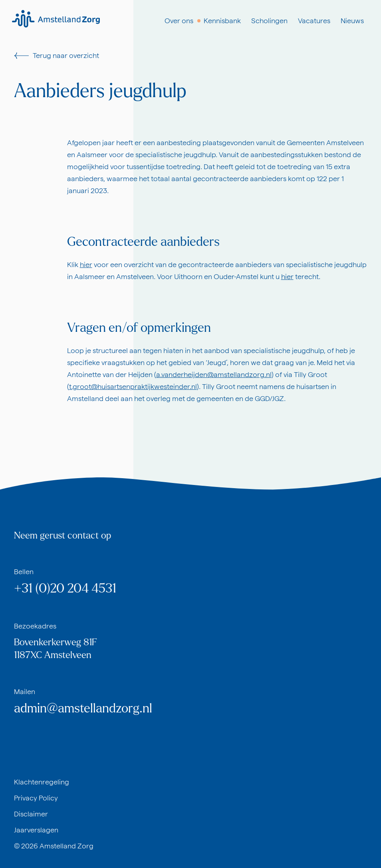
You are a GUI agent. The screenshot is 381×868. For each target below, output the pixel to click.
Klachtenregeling (42, 782)
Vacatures (314, 21)
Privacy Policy (36, 798)
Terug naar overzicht (57, 55)
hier (86, 264)
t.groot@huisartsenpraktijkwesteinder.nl (133, 386)
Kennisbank (222, 21)
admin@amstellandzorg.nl (83, 708)
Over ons (179, 21)
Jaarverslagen (36, 830)
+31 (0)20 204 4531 (65, 589)
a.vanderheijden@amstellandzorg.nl (214, 374)
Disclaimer (31, 814)
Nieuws (352, 21)
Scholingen (269, 21)
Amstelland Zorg (66, 846)
